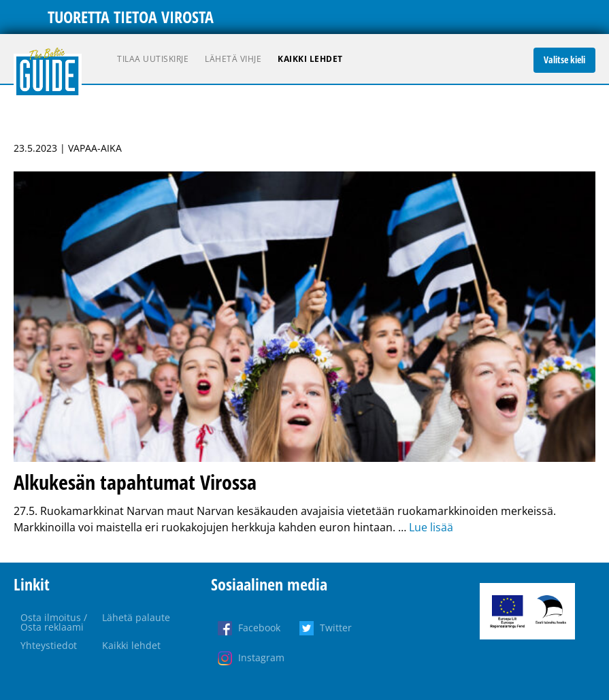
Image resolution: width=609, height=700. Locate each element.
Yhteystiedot (49, 645)
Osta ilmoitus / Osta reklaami (54, 622)
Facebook (259, 628)
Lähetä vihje (233, 59)
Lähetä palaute (136, 617)
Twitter (336, 628)
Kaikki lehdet (310, 59)
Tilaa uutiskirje (153, 59)
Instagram (261, 657)
